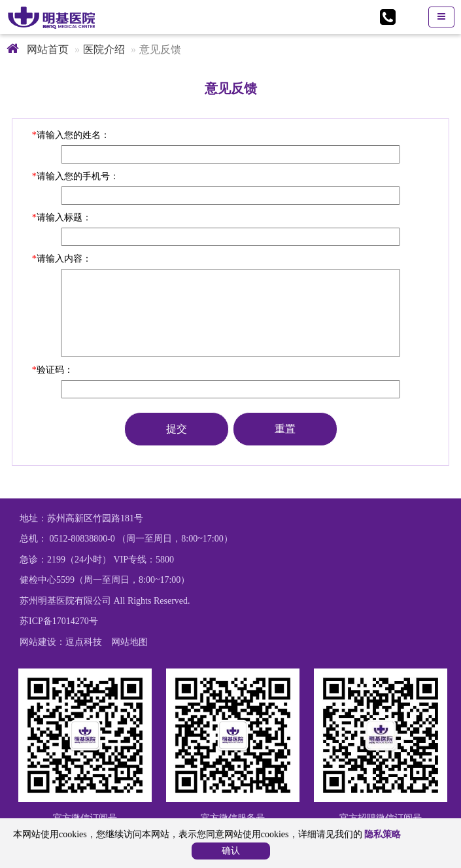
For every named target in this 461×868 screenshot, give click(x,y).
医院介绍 (104, 49)
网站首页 (38, 49)
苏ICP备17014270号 (59, 621)
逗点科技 (84, 642)
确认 (231, 851)
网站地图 (129, 642)
